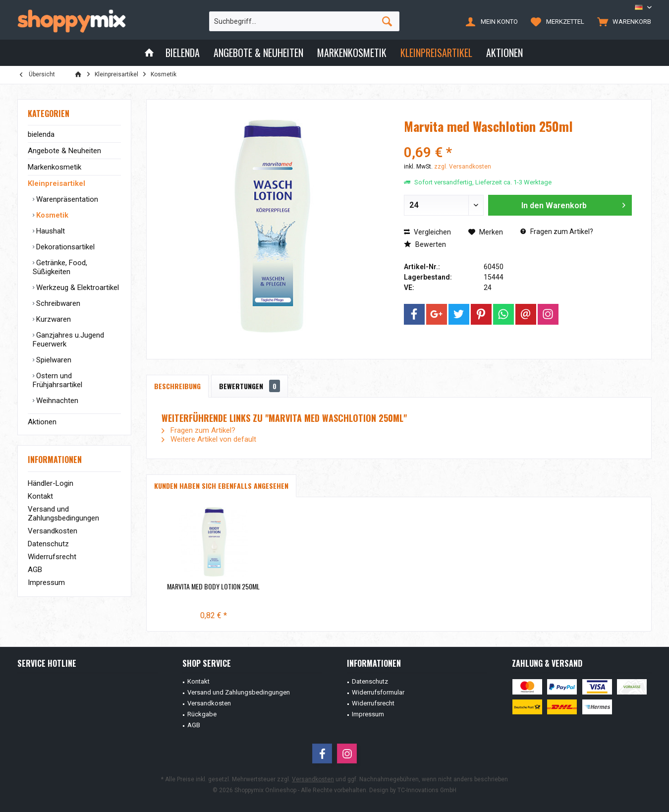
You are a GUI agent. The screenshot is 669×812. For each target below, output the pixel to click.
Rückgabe (202, 714)
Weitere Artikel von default (209, 439)
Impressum (46, 582)
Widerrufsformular (378, 692)
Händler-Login (51, 483)
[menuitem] (622, 21)
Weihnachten (56, 401)
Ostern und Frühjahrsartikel (57, 380)
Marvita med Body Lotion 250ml (213, 586)
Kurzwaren (53, 319)
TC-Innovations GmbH (427, 790)
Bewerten (425, 244)
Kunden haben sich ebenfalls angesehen (221, 486)
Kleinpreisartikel (56, 183)
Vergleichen (427, 232)
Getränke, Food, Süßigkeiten (60, 267)
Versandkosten (53, 531)
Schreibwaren (57, 303)
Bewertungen (250, 386)
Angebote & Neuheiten (64, 151)
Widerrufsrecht (52, 557)
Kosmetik (51, 215)
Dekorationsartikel (64, 247)
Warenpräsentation (66, 199)
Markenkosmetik (55, 167)
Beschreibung (177, 386)
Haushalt (50, 231)
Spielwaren (53, 360)
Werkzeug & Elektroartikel (77, 288)
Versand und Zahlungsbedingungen (63, 514)
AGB (35, 570)
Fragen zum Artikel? (557, 232)
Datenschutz (48, 544)
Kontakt (40, 496)
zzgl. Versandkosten (463, 167)
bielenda (41, 134)
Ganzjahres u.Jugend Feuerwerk (68, 340)
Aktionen (42, 422)
